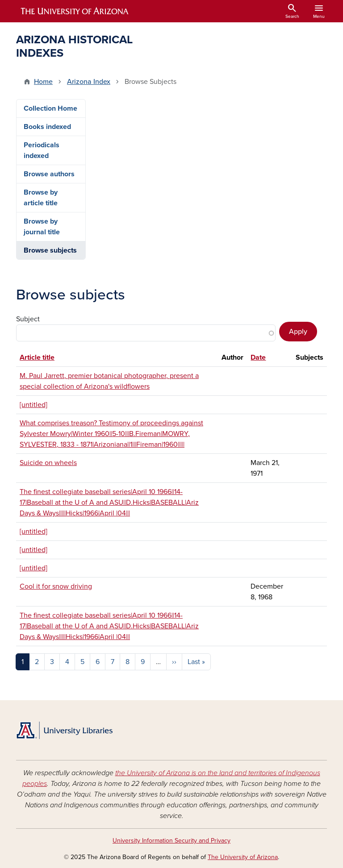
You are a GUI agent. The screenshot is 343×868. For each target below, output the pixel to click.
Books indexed (47, 127)
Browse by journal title (42, 227)
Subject (28, 319)
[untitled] (33, 405)
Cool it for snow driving (56, 586)
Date (258, 357)
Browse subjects (50, 250)
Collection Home (50, 108)
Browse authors (49, 174)
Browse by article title (41, 198)
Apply (298, 332)
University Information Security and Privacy (171, 841)
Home (43, 82)
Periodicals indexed (42, 150)
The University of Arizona (243, 857)
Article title (37, 357)
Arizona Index (89, 82)
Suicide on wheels (48, 463)
